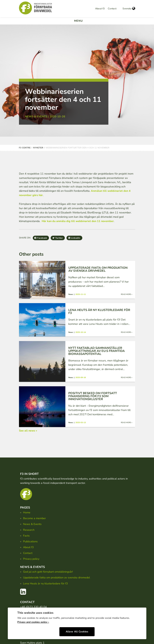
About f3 (100, 9)
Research (29, 530)
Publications (30, 541)
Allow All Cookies (77, 630)
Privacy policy (31, 559)
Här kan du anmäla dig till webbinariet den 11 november (78, 221)
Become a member (34, 518)
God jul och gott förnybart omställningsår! (48, 572)
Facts (26, 536)
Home (27, 512)
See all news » (28, 431)
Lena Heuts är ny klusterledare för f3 (45, 583)
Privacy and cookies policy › (33, 621)
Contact (112, 9)
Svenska (129, 9)
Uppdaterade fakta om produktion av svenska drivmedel (57, 577)
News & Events (32, 524)
